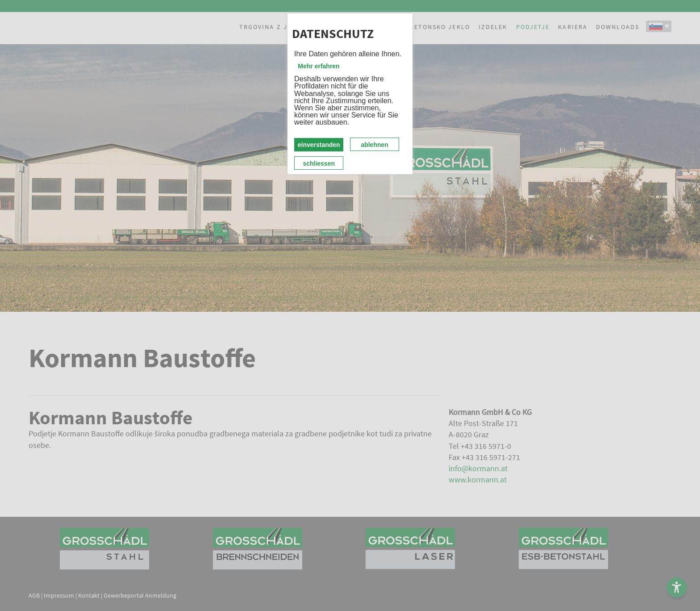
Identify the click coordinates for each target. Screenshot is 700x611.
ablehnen (374, 145)
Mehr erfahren (319, 66)
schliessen (319, 163)
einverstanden (319, 145)
